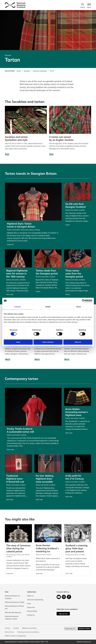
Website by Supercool (84, 642)
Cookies (16, 628)
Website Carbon (84, 629)
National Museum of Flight (15, 602)
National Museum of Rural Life (14, 607)
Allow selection (48, 342)
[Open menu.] (89, 6)
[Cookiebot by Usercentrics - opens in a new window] (83, 301)
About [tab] (79, 307)
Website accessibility (30, 628)
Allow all (78, 342)
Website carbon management (16, 636)
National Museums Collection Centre (12, 618)
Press (29, 603)
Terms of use (9, 632)
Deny (18, 342)
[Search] (82, 6)
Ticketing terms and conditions (28, 632)
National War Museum (13, 612)
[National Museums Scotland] (15, 5)
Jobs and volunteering (35, 599)
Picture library (32, 611)
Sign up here (63, 614)
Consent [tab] (17, 307)
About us (30, 596)
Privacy (7, 628)
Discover (8, 55)
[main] (48, 293)
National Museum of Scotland (12, 597)
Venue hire (31, 607)
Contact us (31, 615)
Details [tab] (48, 307)
